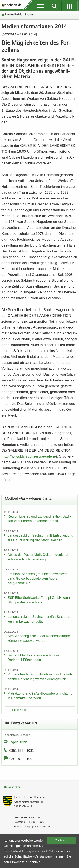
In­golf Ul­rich (18, 742)
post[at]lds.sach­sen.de (38, 826)
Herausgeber (12, 787)
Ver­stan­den (62, 840)
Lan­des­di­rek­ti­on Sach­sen (20, 15)
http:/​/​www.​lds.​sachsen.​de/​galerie (29, 456)
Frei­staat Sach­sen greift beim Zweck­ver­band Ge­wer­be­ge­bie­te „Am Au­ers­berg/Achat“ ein (38, 578)
